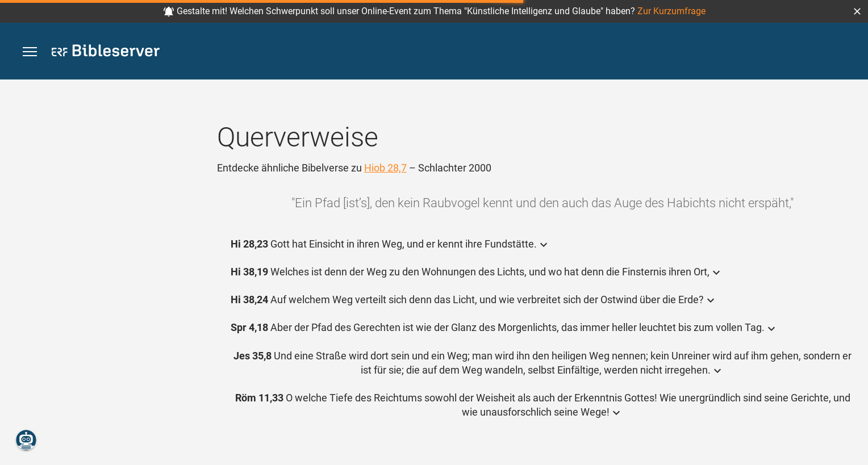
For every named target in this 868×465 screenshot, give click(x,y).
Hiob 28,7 (385, 168)
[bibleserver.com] (106, 53)
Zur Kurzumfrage (671, 11)
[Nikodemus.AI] (26, 440)
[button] (857, 11)
